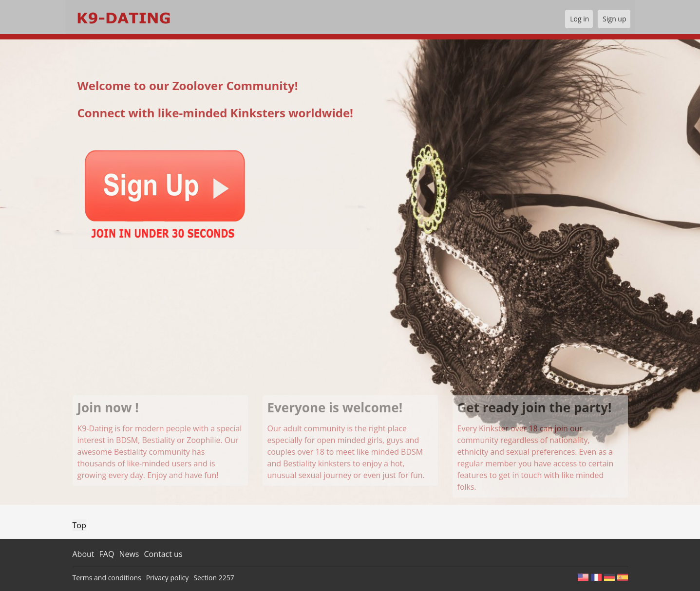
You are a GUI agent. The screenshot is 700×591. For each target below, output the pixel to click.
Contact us (163, 554)
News (129, 554)
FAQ (107, 554)
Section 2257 (214, 578)
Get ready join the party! (535, 407)
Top (79, 525)
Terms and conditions (107, 578)
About (84, 554)
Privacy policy (168, 578)
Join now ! (108, 407)
